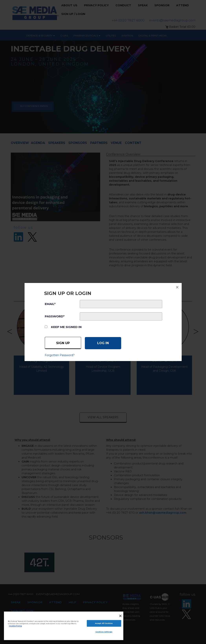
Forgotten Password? (60, 355)
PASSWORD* (55, 316)
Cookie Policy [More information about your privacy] (15, 626)
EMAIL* (50, 304)
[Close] (120, 616)
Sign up (63, 343)
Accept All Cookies (104, 623)
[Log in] (103, 343)
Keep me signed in (66, 327)
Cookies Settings (104, 632)
